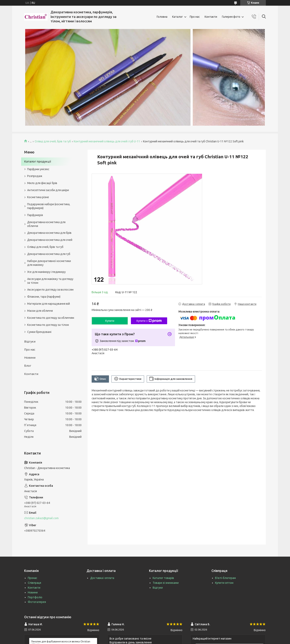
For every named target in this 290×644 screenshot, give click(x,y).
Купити (110, 321)
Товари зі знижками (166, 583)
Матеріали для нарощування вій (49, 304)
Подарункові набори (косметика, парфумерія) (49, 206)
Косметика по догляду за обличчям (51, 318)
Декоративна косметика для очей (50, 240)
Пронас (33, 578)
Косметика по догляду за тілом (48, 325)
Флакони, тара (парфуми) (44, 297)
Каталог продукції (38, 161)
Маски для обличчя (40, 311)
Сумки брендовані (39, 332)
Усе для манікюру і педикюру (46, 272)
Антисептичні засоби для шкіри (48, 190)
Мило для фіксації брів (42, 183)
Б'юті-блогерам (225, 578)
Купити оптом (224, 583)
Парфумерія (35, 215)
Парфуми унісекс (38, 169)
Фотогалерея (37, 602)
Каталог (178, 17)
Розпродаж (35, 176)
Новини (30, 358)
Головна (162, 17)
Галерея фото (231, 17)
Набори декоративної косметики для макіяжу (49, 263)
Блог (28, 366)
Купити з (149, 321)
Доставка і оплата (102, 578)
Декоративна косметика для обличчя (46, 224)
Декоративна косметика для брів (49, 233)
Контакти (211, 17)
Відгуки (30, 341)
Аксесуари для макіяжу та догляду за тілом (50, 281)
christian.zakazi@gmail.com (41, 518)
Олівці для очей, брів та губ (53, 141)
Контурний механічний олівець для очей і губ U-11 (107, 141)
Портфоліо (35, 597)
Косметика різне (38, 197)
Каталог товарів (163, 578)
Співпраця (34, 583)
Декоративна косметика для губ (49, 254)
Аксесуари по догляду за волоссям (50, 290)
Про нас (195, 17)
